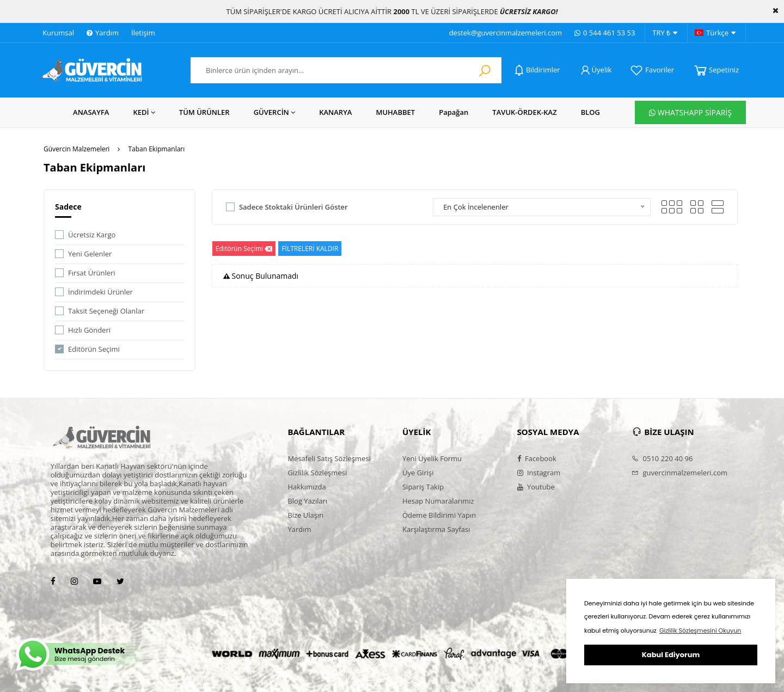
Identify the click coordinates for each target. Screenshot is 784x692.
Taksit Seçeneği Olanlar (106, 311)
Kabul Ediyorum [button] (671, 655)
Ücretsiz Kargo (92, 235)
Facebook (537, 458)
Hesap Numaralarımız (438, 501)
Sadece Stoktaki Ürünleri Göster (293, 207)
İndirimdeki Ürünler (100, 292)
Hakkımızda (307, 487)
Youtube (536, 487)
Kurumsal (58, 33)
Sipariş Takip (423, 487)
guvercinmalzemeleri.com (679, 473)
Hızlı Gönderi (89, 330)
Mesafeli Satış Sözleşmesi (329, 458)
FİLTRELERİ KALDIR (310, 249)
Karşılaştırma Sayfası (436, 529)
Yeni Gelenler (90, 254)
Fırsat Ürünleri (92, 273)
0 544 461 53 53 (605, 33)
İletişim (143, 33)
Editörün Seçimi (94, 349)
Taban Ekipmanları (156, 149)
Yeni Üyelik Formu (432, 458)
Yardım (103, 33)
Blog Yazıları (307, 501)
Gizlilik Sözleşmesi (317, 473)
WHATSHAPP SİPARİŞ (690, 112)
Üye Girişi (418, 473)
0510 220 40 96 (662, 458)
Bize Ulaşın (305, 515)
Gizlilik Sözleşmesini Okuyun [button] (700, 630)
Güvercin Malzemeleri (76, 149)
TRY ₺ (665, 33)
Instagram (539, 473)
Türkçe (715, 33)
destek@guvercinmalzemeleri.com (506, 33)
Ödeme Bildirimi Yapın (439, 515)
